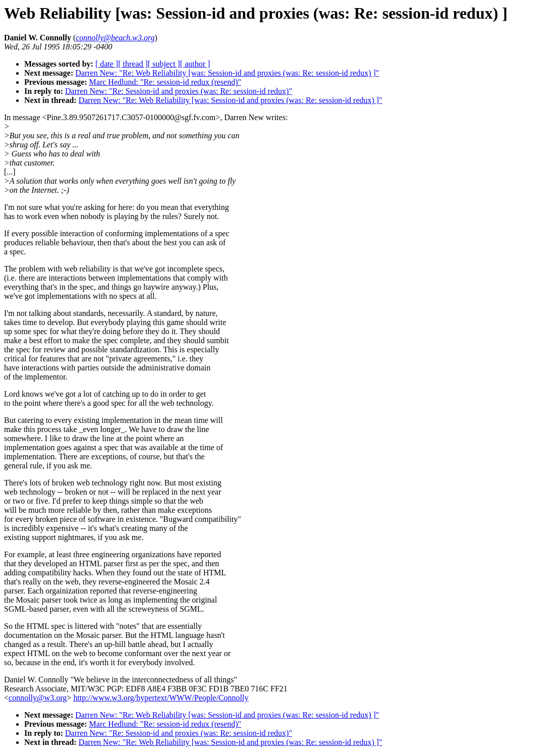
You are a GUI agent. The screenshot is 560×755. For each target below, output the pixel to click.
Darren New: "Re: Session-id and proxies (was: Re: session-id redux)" (179, 91)
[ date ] (107, 64)
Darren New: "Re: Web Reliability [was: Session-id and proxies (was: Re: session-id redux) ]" (227, 73)
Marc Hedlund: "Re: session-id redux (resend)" (165, 82)
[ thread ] (133, 64)
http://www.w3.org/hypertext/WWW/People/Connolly (161, 698)
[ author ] (195, 64)
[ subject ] (164, 64)
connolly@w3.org (38, 698)
